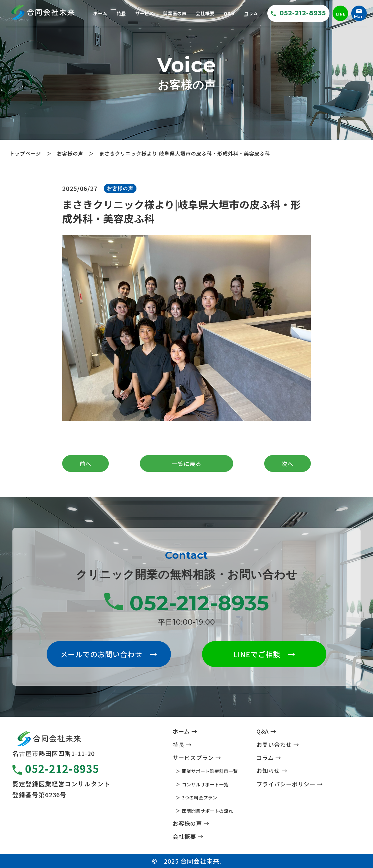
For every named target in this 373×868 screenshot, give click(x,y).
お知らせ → (272, 771)
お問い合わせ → (278, 744)
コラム (251, 13)
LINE (341, 14)
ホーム (100, 13)
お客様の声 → (191, 823)
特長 (121, 13)
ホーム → (185, 731)
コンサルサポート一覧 (205, 784)
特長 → (182, 744)
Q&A (229, 13)
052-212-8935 (298, 13)
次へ (288, 463)
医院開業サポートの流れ (207, 811)
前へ (85, 463)
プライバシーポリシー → (290, 784)
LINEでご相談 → (264, 654)
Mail (359, 14)
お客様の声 (120, 188)
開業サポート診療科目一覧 (210, 771)
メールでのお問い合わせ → (109, 654)
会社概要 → (188, 836)
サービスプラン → (197, 757)
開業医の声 (175, 13)
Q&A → (266, 731)
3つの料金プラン (200, 797)
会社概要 (205, 13)
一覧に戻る (187, 463)
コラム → (269, 757)
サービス (145, 13)
